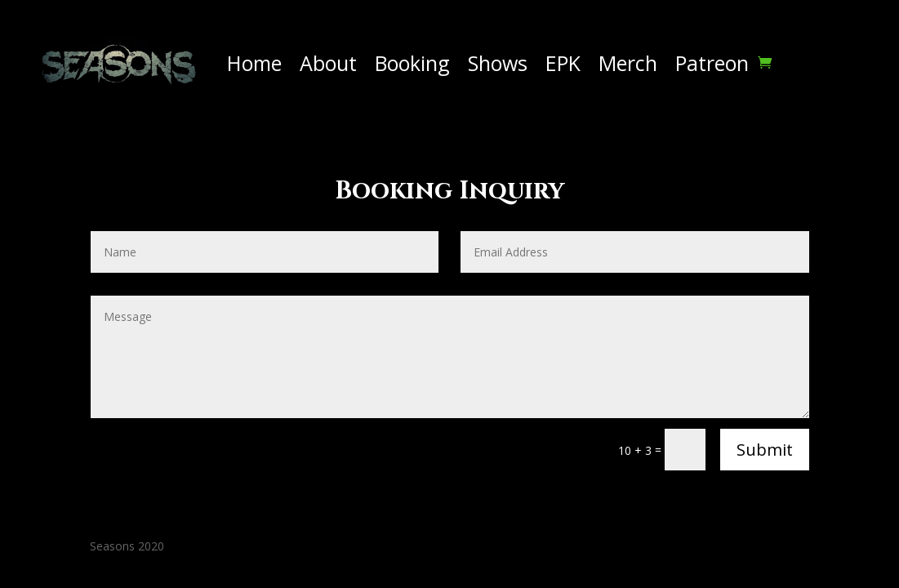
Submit (765, 450)
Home (254, 63)
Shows (498, 63)
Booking (412, 63)
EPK (563, 63)
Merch (628, 63)
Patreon (712, 63)
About (328, 63)
